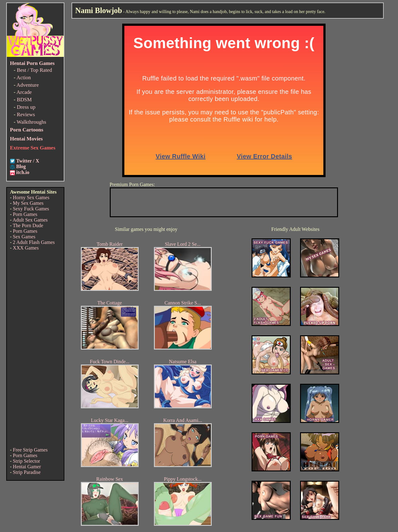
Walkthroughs (32, 122)
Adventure (28, 85)
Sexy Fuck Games (31, 209)
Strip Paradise (27, 472)
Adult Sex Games (30, 220)
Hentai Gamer (27, 467)
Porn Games (25, 214)
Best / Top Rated (34, 70)
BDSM (24, 100)
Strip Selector (26, 461)
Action (24, 78)
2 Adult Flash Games (34, 242)
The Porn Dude (28, 225)
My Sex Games (28, 203)
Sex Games (24, 237)
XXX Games (26, 248)
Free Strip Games (30, 450)
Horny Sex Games (31, 197)
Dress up (26, 107)
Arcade (24, 92)
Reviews (26, 115)
